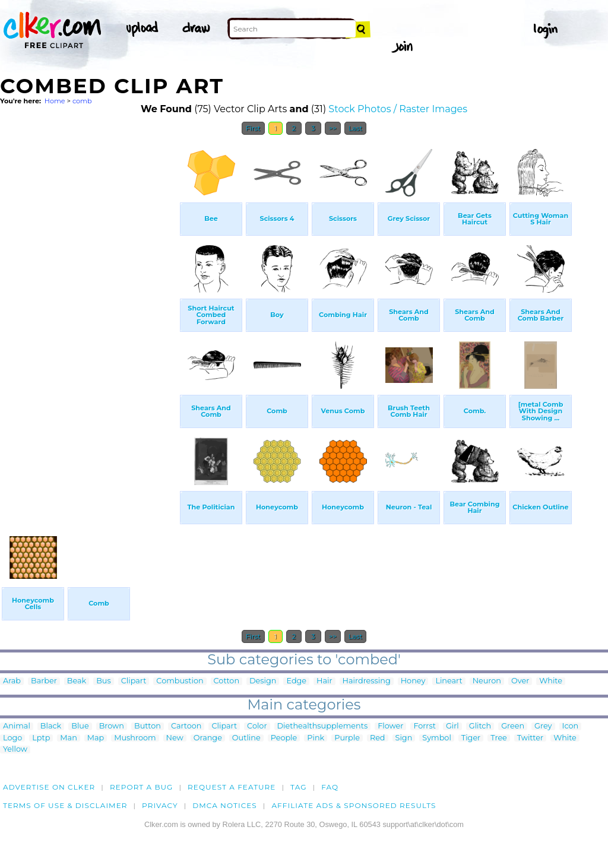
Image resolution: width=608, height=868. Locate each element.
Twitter (530, 738)
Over (520, 681)
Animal (17, 726)
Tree (499, 738)
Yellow (15, 750)
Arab (12, 681)
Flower (390, 726)
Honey (413, 681)
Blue (80, 726)
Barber (44, 681)
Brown (112, 726)
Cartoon (186, 726)
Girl (452, 726)
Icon (571, 726)
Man (68, 738)
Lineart (449, 681)
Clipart (134, 681)
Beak (77, 681)
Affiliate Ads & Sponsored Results (354, 805)
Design (263, 681)
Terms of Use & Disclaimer (65, 805)
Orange (208, 738)
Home (55, 101)
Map (96, 738)
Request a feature (232, 787)
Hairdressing (367, 681)
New (175, 738)
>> (333, 128)
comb (82, 101)
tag (298, 787)
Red (378, 738)
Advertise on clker (49, 787)
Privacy (160, 805)
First (253, 128)
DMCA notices (225, 805)
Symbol (437, 738)
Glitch (480, 726)
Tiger (471, 738)
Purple (347, 738)
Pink (316, 738)
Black (51, 726)
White (551, 681)
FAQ (330, 787)
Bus (104, 681)
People (284, 738)
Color (257, 726)
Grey (543, 726)
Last (355, 128)
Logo (12, 738)
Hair (324, 681)
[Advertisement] (89, 319)
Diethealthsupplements (323, 726)
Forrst (424, 726)
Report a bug (142, 787)
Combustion (180, 681)
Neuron (487, 681)
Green (513, 726)
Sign (404, 738)
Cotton (227, 681)
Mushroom (135, 738)
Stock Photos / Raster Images (398, 109)
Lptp (41, 738)
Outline (246, 738)
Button (148, 726)
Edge (296, 681)
